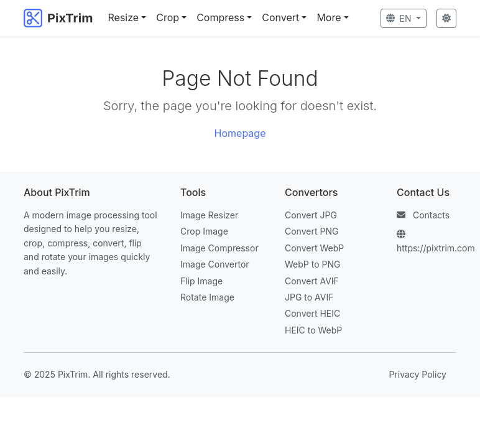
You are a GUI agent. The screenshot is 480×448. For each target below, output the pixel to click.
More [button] (329, 17)
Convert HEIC (312, 313)
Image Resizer (209, 215)
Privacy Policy (418, 374)
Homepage (240, 133)
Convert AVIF (312, 281)
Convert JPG (311, 215)
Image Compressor (219, 248)
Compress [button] (220, 17)
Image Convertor (215, 264)
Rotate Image (207, 297)
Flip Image (201, 281)
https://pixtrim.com (436, 248)
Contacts (431, 215)
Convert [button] (280, 17)
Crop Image (204, 231)
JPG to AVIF (309, 297)
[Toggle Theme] (446, 18)
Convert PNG (312, 231)
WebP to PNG (312, 264)
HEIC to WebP (313, 330)
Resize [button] (123, 17)
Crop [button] (168, 17)
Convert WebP (314, 248)
